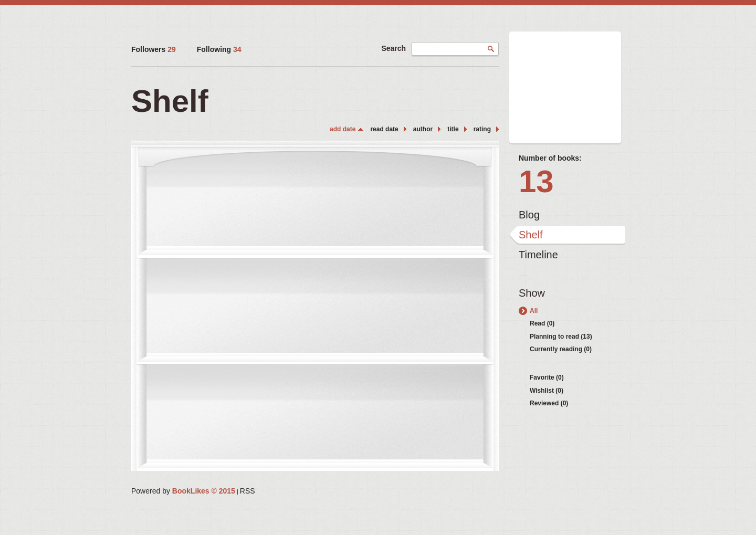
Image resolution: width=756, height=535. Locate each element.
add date (343, 129)
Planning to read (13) (561, 337)
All (534, 311)
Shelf (531, 235)
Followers (154, 49)
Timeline (538, 255)
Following (219, 49)
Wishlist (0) (547, 391)
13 (536, 181)
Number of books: (550, 158)
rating (482, 129)
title (453, 129)
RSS (248, 491)
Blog (529, 215)
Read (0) (542, 323)
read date (384, 129)
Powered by (183, 491)
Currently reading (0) (561, 349)
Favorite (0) (547, 377)
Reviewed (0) (549, 403)
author (423, 129)
